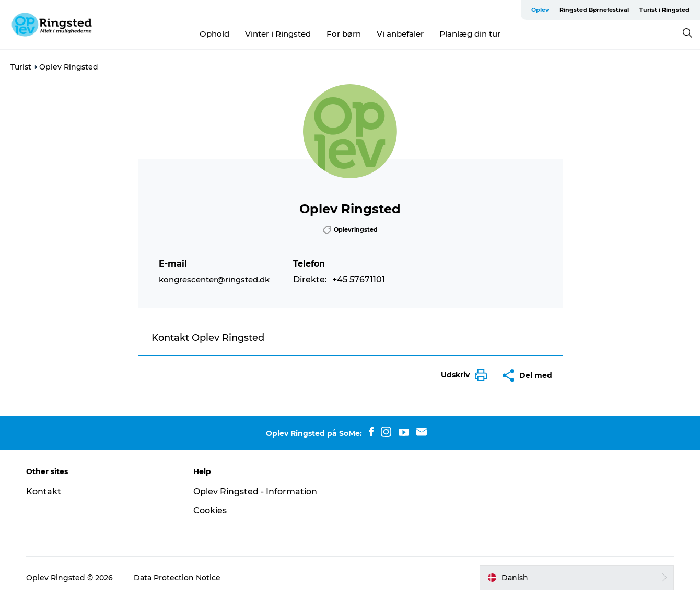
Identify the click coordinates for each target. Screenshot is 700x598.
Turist (21, 67)
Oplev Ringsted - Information (255, 492)
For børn (344, 34)
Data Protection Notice (177, 578)
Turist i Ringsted (664, 10)
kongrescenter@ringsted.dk (214, 279)
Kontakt (44, 492)
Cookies (210, 510)
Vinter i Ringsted (278, 34)
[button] (461, 375)
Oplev (540, 10)
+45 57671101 (359, 279)
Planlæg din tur (470, 34)
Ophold (214, 34)
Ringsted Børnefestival (594, 10)
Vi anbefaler (400, 34)
